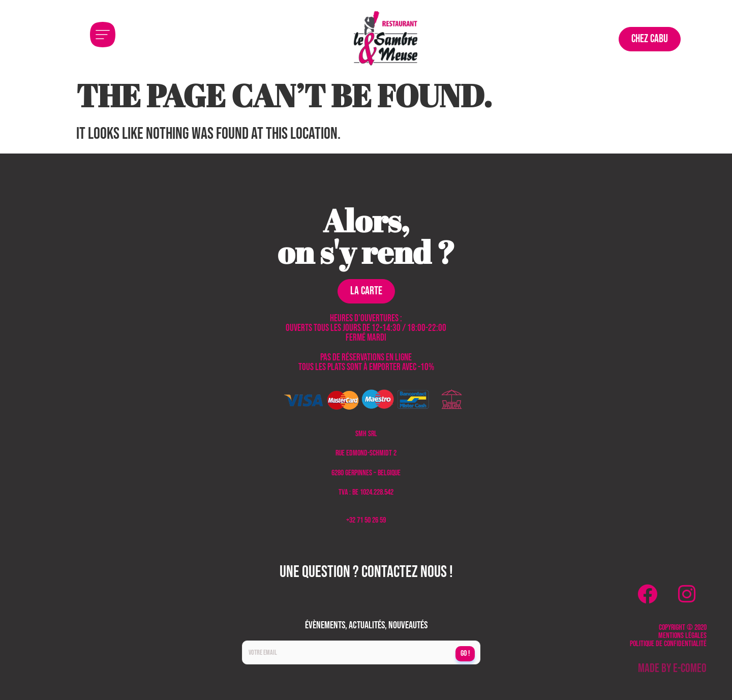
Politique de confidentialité (668, 644)
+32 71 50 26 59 (366, 520)
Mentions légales (682, 636)
